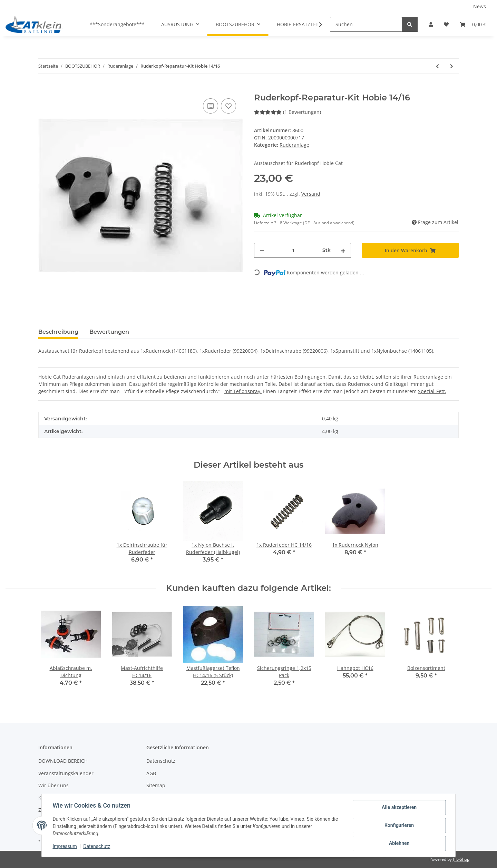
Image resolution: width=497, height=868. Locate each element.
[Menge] (293, 250)
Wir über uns (53, 785)
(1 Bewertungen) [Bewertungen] (288, 112)
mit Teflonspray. (243, 391)
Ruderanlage (294, 145)
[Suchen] (366, 24)
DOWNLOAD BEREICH (63, 761)
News (480, 6)
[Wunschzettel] (446, 24)
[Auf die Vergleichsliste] (211, 106)
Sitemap (156, 785)
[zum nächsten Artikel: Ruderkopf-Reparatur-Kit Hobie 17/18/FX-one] (452, 66)
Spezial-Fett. (432, 391)
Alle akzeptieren (399, 808)
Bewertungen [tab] (109, 332)
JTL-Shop (461, 859)
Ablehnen (399, 843)
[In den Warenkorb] (44, 89)
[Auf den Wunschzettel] (228, 106)
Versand (311, 194)
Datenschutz (161, 761)
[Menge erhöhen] (343, 250)
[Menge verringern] (262, 250)
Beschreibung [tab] (58, 332)
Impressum (65, 847)
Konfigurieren (399, 826)
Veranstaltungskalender (66, 773)
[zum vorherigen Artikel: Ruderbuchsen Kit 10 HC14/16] (437, 66)
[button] (431, 24)
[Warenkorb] (473, 24)
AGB (151, 773)
